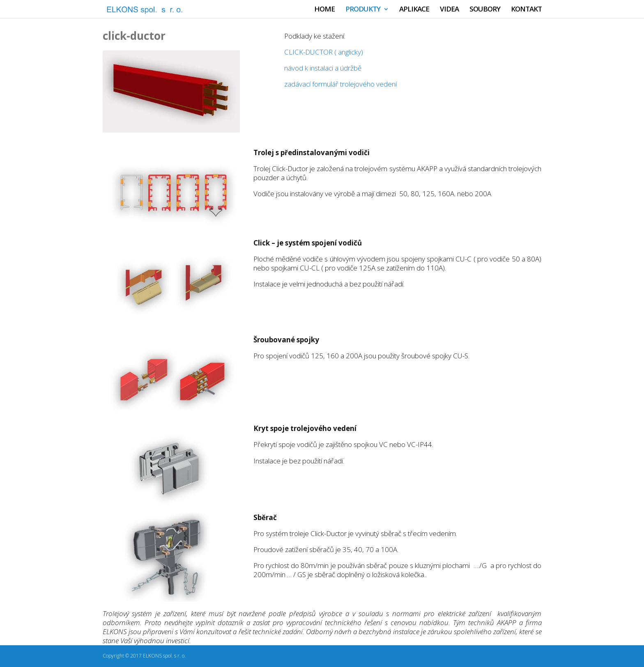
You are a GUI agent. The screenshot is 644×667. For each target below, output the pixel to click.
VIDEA (449, 10)
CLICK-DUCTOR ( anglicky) (324, 52)
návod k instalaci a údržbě (323, 68)
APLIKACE (414, 10)
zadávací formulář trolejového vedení (340, 84)
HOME (324, 10)
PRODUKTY (363, 10)
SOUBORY (485, 10)
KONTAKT (526, 10)
